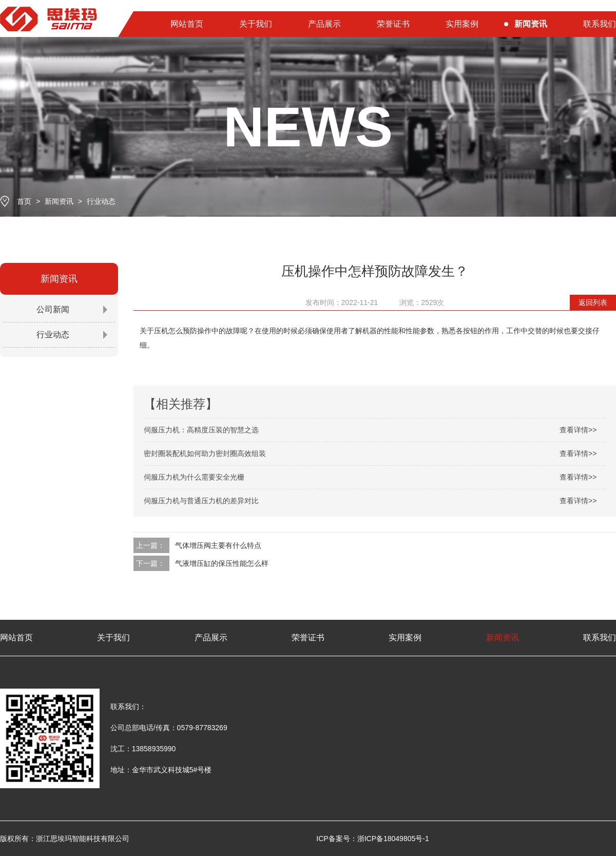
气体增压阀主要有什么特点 (218, 545)
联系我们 (600, 24)
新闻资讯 (531, 24)
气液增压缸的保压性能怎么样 (222, 563)
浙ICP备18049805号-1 (393, 839)
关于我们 (256, 24)
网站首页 (187, 24)
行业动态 (101, 201)
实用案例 (462, 24)
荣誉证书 (393, 24)
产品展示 (324, 24)
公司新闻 (53, 309)
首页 (24, 201)
